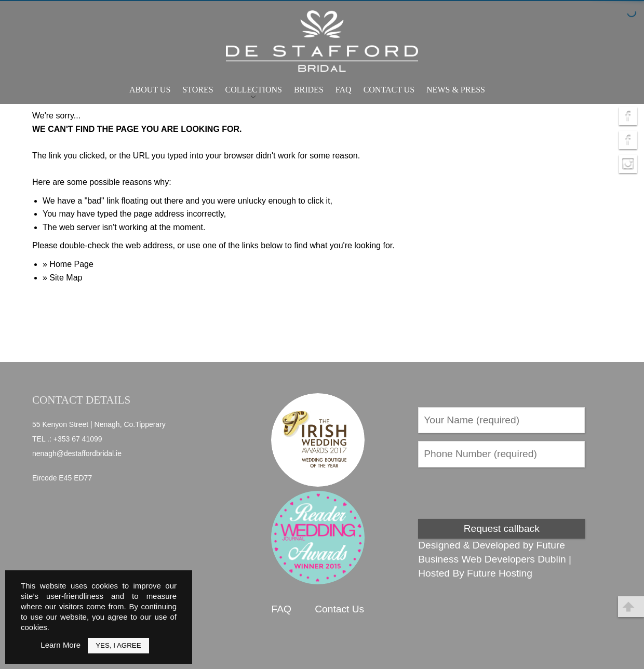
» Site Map (62, 278)
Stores (198, 90)
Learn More (61, 645)
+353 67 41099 (78, 439)
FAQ (344, 90)
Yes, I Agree (118, 645)
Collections (254, 90)
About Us (150, 90)
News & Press (456, 90)
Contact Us (389, 90)
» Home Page (68, 264)
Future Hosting (500, 573)
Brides (309, 90)
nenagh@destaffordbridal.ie (77, 453)
